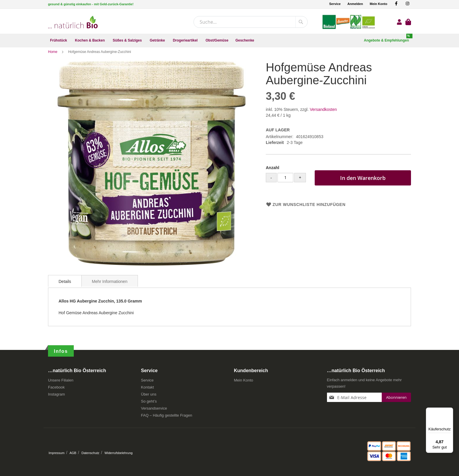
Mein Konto (378, 4)
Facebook (56, 389)
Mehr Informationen (110, 287)
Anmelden (355, 4)
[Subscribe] (396, 399)
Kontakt (148, 389)
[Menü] (450, 411)
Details (65, 287)
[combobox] (251, 22)
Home (53, 57)
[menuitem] (59, 41)
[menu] (229, 41)
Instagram (56, 396)
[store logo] (73, 22)
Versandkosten (323, 115)
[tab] (65, 286)
